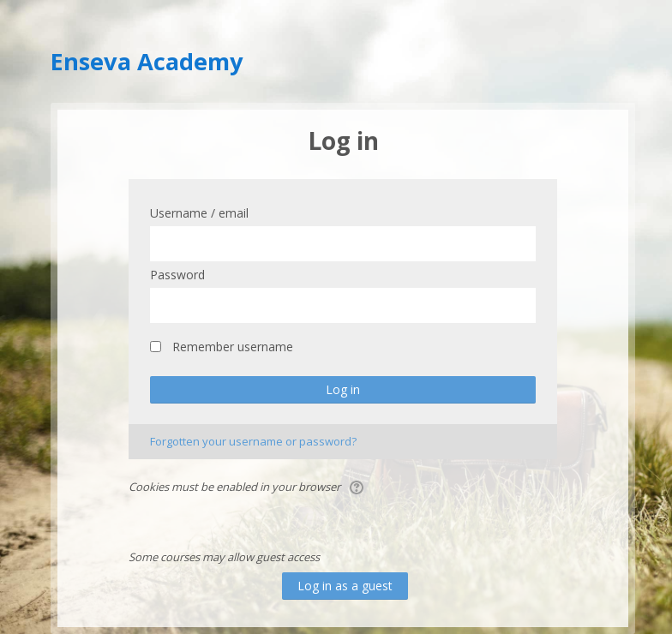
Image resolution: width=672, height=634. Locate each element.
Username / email (199, 213)
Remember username (233, 347)
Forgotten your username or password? (253, 441)
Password (177, 275)
